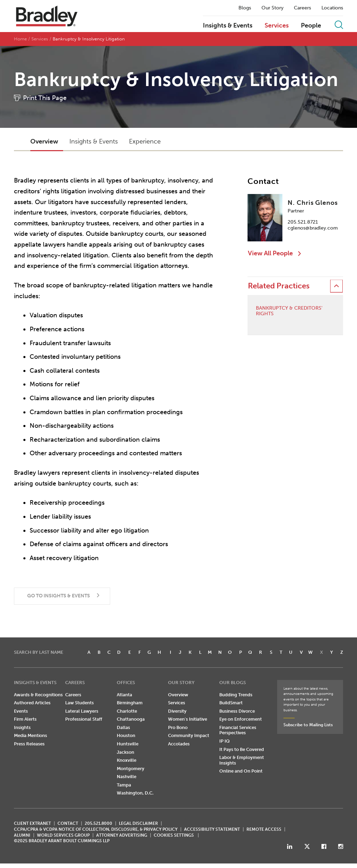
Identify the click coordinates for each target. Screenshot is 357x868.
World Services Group (63, 835)
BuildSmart (231, 703)
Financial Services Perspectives (238, 731)
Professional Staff (84, 719)
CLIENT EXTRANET (32, 824)
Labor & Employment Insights (242, 761)
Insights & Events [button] (94, 141)
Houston (126, 736)
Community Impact (189, 736)
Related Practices (279, 286)
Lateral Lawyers (82, 711)
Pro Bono (178, 728)
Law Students (79, 703)
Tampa (124, 785)
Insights (22, 728)
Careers (302, 8)
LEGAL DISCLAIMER (138, 824)
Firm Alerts (25, 719)
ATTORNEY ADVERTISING (122, 835)
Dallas (123, 728)
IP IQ (225, 741)
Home (20, 39)
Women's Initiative (188, 719)
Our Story (272, 8)
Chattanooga (131, 719)
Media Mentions (31, 736)
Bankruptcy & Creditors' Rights (289, 311)
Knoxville (127, 761)
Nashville (127, 777)
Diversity (177, 711)
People (311, 26)
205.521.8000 (98, 824)
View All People (270, 254)
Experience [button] (145, 141)
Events (21, 711)
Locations (332, 8)
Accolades (179, 744)
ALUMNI (22, 835)
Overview (178, 695)
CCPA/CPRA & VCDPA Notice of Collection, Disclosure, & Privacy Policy (96, 830)
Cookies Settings (174, 835)
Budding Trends (236, 695)
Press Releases (29, 744)
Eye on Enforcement (241, 719)
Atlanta (124, 695)
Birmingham (130, 703)
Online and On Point (241, 771)
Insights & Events (228, 26)
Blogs (245, 8)
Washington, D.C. (135, 793)
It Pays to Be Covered (242, 749)
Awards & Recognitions (38, 695)
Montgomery (131, 769)
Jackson (126, 752)
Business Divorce (237, 711)
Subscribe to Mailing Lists (308, 725)
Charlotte (127, 711)
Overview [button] (44, 141)
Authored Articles (32, 703)
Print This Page (45, 98)
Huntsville (128, 744)
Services (277, 26)
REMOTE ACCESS (264, 830)
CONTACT (68, 824)
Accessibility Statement (212, 830)
